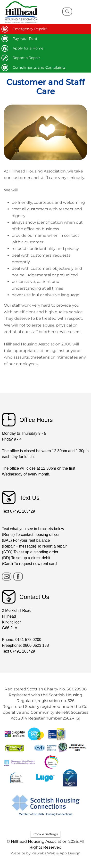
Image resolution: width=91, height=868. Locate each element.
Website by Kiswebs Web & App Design (46, 853)
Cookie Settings (46, 834)
